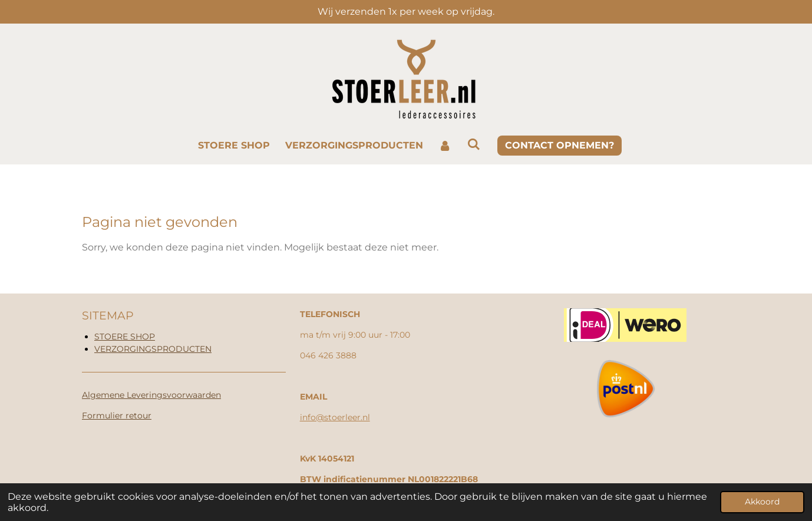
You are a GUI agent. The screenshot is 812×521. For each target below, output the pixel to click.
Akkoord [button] (762, 502)
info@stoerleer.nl (335, 417)
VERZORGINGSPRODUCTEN (153, 349)
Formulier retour (117, 416)
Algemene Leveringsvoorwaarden (151, 395)
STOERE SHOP (125, 337)
